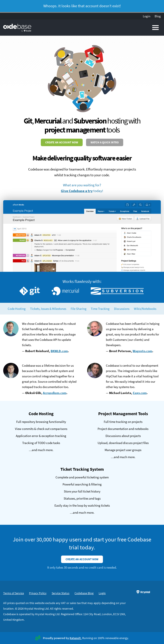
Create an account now (62, 142)
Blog (158, 16)
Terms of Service (14, 593)
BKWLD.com (59, 351)
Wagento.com (142, 351)
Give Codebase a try (77, 191)
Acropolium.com (55, 393)
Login (147, 16)
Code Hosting (17, 309)
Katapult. (76, 638)
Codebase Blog (84, 593)
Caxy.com (140, 393)
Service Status (61, 593)
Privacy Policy (38, 593)
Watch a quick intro (105, 142)
